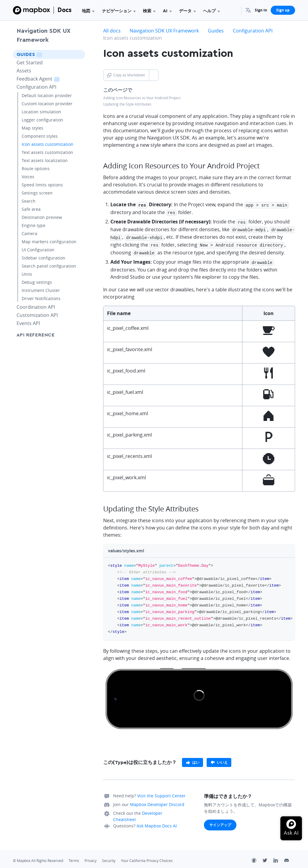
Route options (36, 169)
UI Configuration (38, 250)
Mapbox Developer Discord (157, 801)
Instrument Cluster (41, 290)
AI (167, 11)
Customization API (37, 315)
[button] (248, 10)
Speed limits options (42, 185)
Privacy (91, 857)
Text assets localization (45, 160)
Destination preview (42, 217)
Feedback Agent (46, 79)
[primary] (192, 759)
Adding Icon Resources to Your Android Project (142, 98)
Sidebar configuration (43, 258)
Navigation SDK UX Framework (43, 35)
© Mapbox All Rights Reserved (38, 857)
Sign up (283, 10)
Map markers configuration (49, 242)
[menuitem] (248, 10)
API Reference (36, 335)
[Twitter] (268, 857)
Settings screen (37, 193)
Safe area (31, 209)
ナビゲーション (119, 11)
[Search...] (234, 10)
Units (27, 274)
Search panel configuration (49, 266)
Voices (28, 177)
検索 (149, 11)
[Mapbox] (31, 10)
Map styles (32, 128)
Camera (29, 233)
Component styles (40, 136)
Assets (24, 71)
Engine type (34, 225)
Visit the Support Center (161, 792)
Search (29, 201)
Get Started (30, 63)
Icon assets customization (48, 144)
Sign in (261, 10)
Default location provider (47, 95)
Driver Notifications (41, 298)
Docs (65, 10)
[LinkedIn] (279, 857)
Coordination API (36, 307)
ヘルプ (211, 11)
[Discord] (290, 857)
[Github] (257, 857)
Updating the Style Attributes (127, 104)
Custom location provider (47, 104)
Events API (28, 323)
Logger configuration (42, 120)
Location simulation (41, 112)
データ (187, 11)
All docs (112, 31)
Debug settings (37, 282)
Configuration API (36, 87)
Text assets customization (47, 152)
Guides (38, 54)
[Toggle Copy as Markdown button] (154, 75)
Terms (74, 857)
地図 (88, 11)
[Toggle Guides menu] (79, 54)
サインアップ (220, 821)
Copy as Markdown (126, 75)
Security (109, 857)
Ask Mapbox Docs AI (157, 822)
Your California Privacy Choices (147, 857)
